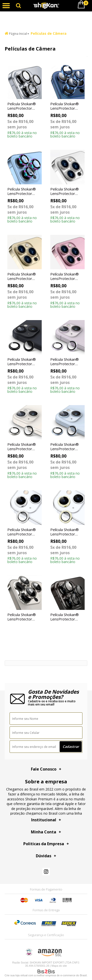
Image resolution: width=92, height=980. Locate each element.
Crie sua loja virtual (16, 975)
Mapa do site (59, 966)
